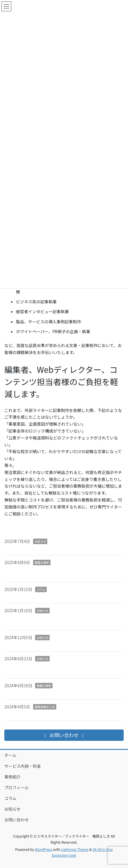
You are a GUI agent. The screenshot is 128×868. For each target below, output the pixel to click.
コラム (41, 589)
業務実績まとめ (45, 707)
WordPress (44, 849)
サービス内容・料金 (23, 766)
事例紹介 (12, 777)
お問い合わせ (17, 820)
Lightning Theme (75, 849)
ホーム (10, 755)
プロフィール (17, 787)
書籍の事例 (42, 562)
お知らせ (40, 541)
